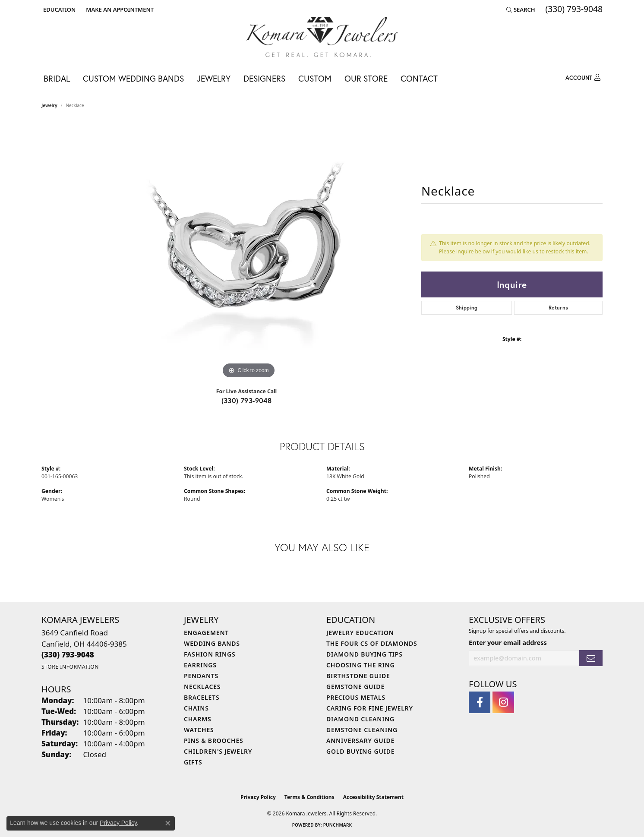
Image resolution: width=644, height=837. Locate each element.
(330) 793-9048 (247, 400)
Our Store (366, 78)
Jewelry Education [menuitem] (360, 633)
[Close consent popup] (168, 823)
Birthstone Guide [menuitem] (358, 676)
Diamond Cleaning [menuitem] (360, 719)
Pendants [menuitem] (201, 676)
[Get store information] (70, 667)
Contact (419, 78)
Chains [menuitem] (196, 708)
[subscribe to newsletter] (591, 658)
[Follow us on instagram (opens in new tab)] (503, 702)
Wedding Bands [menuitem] (212, 643)
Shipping (467, 308)
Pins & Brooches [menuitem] (214, 741)
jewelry (49, 105)
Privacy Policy (258, 797)
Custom (315, 78)
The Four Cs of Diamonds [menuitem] (372, 643)
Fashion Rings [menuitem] (210, 654)
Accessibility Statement (373, 797)
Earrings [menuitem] (200, 665)
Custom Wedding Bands (133, 78)
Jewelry (214, 78)
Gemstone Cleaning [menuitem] (362, 730)
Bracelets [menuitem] (202, 697)
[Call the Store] (68, 655)
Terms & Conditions (309, 797)
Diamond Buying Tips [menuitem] (365, 654)
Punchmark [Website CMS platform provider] (338, 825)
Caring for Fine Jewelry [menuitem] (370, 708)
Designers (264, 78)
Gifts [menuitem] (193, 762)
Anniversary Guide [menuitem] (360, 741)
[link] (119, 9)
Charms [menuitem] (197, 719)
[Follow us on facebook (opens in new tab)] (480, 702)
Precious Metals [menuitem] (356, 697)
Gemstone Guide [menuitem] (355, 687)
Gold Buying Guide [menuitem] (360, 751)
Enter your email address (508, 642)
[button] (58, 9)
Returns (559, 308)
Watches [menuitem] (199, 730)
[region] (249, 251)
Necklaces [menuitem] (202, 687)
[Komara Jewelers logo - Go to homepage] (322, 37)
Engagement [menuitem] (206, 633)
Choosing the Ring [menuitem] (360, 665)
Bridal (57, 78)
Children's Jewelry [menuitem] (218, 751)
